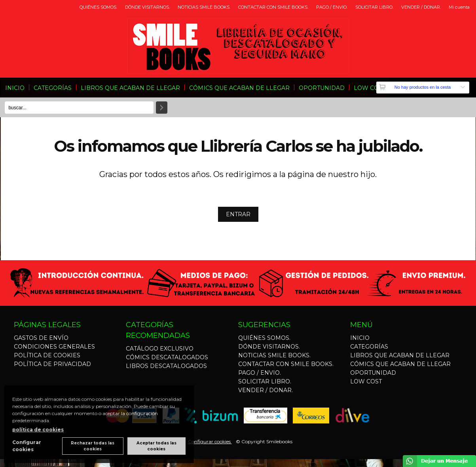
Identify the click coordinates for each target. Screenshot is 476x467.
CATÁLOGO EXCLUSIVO (160, 349)
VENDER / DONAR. (421, 7)
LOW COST (370, 88)
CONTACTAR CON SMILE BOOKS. (273, 7)
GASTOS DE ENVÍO (41, 338)
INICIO (15, 88)
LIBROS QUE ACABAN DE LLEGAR (130, 88)
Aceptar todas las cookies (156, 446)
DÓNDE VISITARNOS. (147, 7)
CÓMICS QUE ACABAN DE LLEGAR (239, 88)
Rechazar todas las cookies (93, 446)
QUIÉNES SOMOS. (98, 7)
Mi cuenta (459, 7)
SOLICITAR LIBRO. (374, 7)
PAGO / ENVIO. (332, 7)
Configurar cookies (210, 441)
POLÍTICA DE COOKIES (47, 355)
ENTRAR (238, 214)
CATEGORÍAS (53, 88)
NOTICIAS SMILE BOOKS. (204, 7)
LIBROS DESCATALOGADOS (166, 366)
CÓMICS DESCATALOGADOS (167, 357)
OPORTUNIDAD (322, 88)
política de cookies (38, 430)
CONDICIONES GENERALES (54, 347)
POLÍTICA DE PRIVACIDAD (52, 364)
